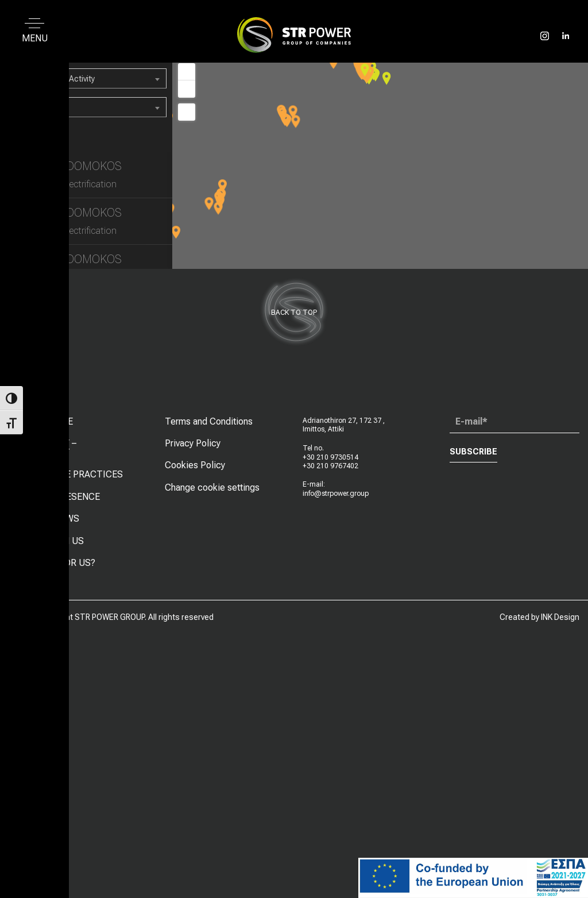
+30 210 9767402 (330, 466)
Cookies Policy (195, 465)
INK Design (560, 617)
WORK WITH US (51, 541)
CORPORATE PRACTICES (70, 474)
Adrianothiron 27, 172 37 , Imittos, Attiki (344, 425)
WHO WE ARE (45, 421)
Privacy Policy (193, 443)
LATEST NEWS (49, 519)
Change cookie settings (212, 487)
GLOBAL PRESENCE (59, 497)
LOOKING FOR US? (57, 563)
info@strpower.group (336, 494)
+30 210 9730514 (330, 457)
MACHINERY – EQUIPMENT (47, 448)
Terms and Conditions (209, 421)
